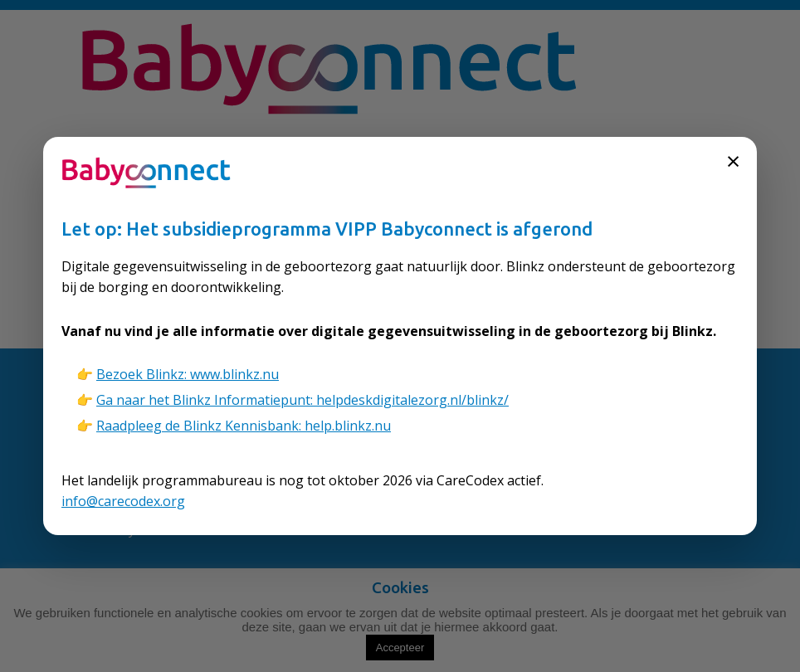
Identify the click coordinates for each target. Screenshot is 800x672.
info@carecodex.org (123, 501)
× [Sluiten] (733, 161)
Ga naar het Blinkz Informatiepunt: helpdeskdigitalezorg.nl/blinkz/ (302, 400)
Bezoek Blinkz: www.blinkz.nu (188, 374)
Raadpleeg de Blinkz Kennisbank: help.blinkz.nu (244, 426)
